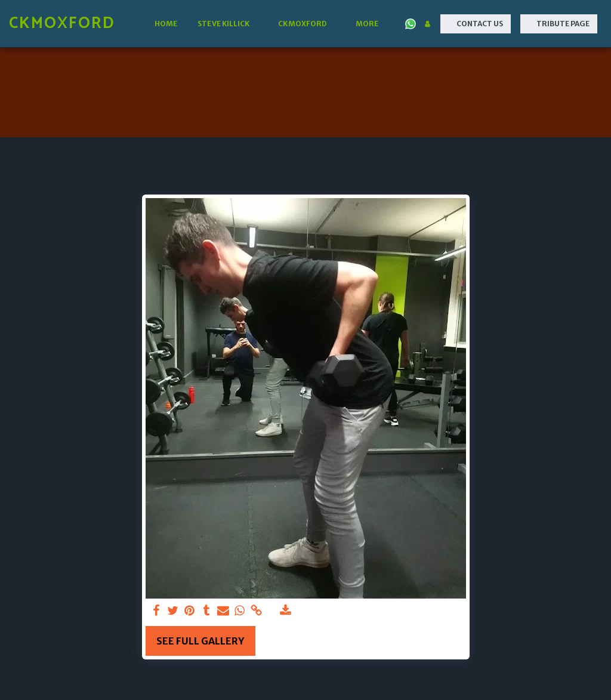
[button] (228, 24)
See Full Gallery (200, 641)
